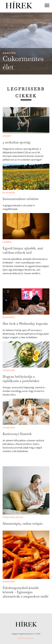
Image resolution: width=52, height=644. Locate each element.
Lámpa (7, 242)
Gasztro (9, 53)
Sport (7, 136)
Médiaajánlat (26, 638)
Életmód (9, 193)
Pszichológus (13, 517)
